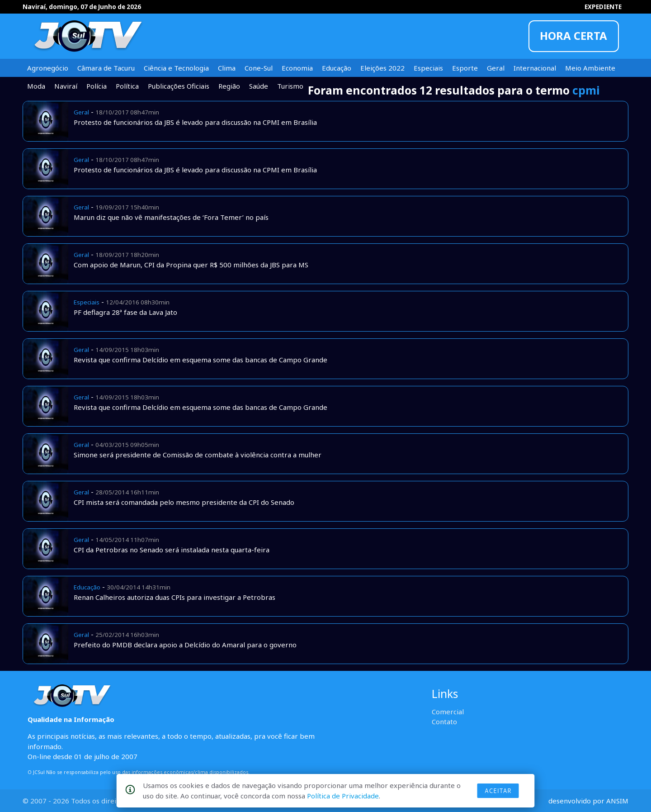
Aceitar (498, 791)
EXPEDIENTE (603, 7)
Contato (444, 722)
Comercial (448, 712)
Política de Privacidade (343, 796)
